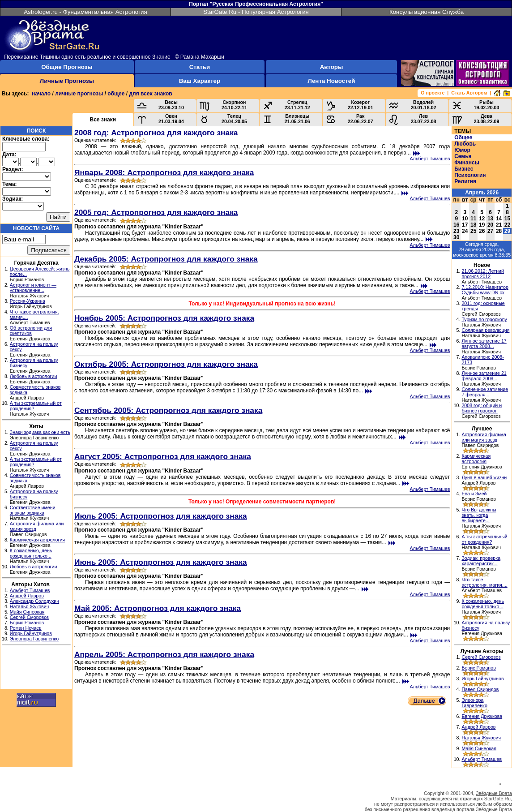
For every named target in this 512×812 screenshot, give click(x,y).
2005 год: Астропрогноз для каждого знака (156, 212)
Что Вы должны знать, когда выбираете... (479, 515)
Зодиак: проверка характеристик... (481, 561)
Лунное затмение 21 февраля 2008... (484, 376)
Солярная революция (485, 330)
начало (41, 94)
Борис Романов (27, 623)
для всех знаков (150, 94)
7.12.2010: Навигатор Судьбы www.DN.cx (485, 290)
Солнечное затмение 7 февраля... (485, 392)
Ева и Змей (474, 494)
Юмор (462, 150)
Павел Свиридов (480, 689)
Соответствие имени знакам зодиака (33, 510)
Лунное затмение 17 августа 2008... (484, 344)
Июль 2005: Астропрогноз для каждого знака (161, 516)
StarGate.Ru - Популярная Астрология (256, 12)
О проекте (433, 93)
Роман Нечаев (26, 628)
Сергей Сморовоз (29, 617)
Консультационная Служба (427, 12)
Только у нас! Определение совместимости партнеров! (262, 502)
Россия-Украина (28, 301)
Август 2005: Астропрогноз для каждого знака (163, 456)
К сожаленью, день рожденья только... (31, 553)
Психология (470, 175)
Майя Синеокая (27, 612)
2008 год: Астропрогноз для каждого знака (156, 133)
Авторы (332, 67)
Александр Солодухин (34, 601)
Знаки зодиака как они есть (40, 432)
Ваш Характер (200, 81)
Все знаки (103, 120)
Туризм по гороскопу (484, 319)
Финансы (467, 163)
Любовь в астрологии (34, 376)
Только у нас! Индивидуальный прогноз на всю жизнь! (262, 304)
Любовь (465, 144)
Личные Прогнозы (67, 81)
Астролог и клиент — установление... (33, 288)
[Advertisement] (36, 668)
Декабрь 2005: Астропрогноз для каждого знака (166, 259)
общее (116, 94)
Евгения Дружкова (482, 716)
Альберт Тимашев (30, 590)
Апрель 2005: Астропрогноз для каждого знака (164, 654)
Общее (463, 137)
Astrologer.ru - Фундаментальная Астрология (85, 12)
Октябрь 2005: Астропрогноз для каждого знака (166, 364)
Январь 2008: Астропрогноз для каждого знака (164, 172)
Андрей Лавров (27, 596)
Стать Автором (469, 93)
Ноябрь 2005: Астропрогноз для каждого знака (164, 318)
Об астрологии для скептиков (31, 331)
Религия (465, 181)
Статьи (200, 67)
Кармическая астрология (37, 540)
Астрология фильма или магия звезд (484, 437)
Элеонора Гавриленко (34, 639)
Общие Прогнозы (67, 67)
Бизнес (464, 169)
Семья (463, 156)
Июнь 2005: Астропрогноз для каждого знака (161, 562)
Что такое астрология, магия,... (484, 582)
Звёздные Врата (494, 793)
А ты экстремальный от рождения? (484, 539)
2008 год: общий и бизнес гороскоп (482, 408)
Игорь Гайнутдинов (31, 633)
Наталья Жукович (30, 606)
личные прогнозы (79, 94)
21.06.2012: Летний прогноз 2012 (483, 274)
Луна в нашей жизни (484, 477)
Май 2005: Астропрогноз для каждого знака (158, 608)
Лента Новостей (332, 81)
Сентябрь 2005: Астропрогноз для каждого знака (168, 410)
